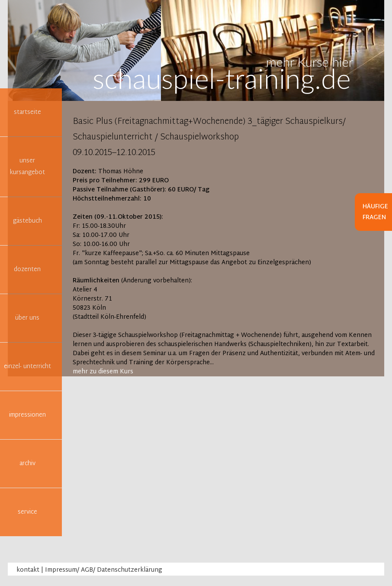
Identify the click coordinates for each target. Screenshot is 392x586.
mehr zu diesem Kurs (103, 372)
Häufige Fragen (375, 212)
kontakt (28, 570)
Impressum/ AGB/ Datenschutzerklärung (104, 570)
